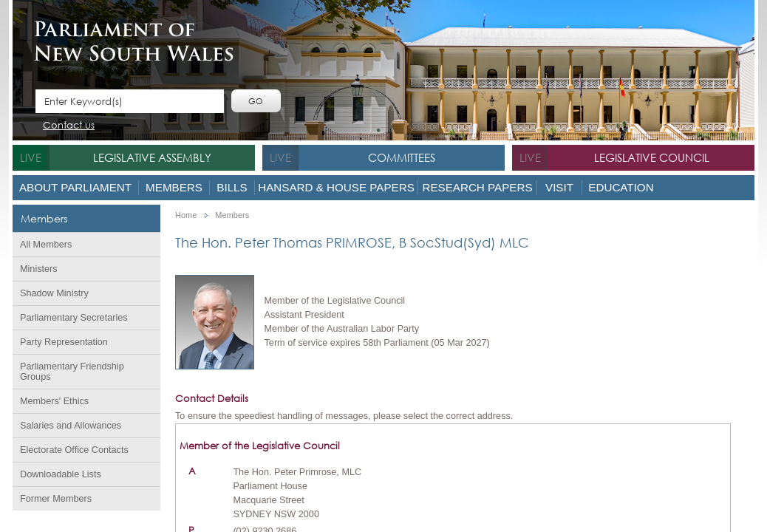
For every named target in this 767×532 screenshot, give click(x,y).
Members (174, 187)
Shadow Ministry (54, 293)
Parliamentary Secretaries (74, 318)
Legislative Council (652, 157)
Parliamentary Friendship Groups (72, 372)
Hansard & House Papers (336, 187)
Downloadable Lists (61, 474)
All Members (46, 245)
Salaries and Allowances (71, 426)
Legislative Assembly (152, 157)
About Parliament (75, 187)
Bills (232, 187)
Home (186, 215)
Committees (402, 157)
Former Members (56, 499)
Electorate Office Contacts (74, 450)
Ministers (39, 269)
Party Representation (64, 342)
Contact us (69, 126)
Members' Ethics (54, 401)
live (31, 157)
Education (621, 187)
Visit (559, 187)
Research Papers (477, 187)
